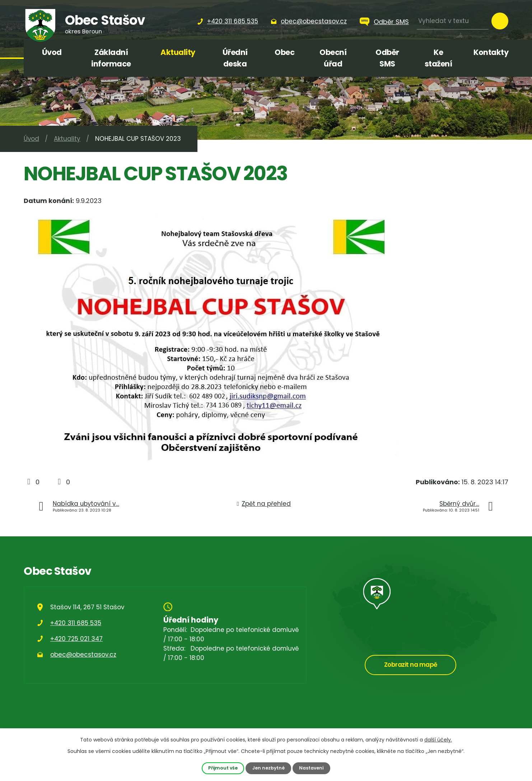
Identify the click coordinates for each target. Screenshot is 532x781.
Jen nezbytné (269, 768)
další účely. (438, 740)
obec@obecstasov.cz (83, 655)
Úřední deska (235, 58)
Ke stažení (438, 58)
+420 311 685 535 (76, 623)
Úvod (52, 52)
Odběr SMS (391, 22)
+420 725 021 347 (76, 639)
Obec (284, 52)
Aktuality (178, 52)
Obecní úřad (333, 58)
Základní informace (111, 58)
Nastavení (312, 768)
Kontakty (491, 52)
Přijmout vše (222, 768)
